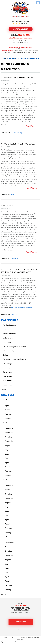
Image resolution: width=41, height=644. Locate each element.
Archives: (8, 395)
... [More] (3, 389)
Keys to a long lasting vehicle (14, 346)
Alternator (14, 314)
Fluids (12, 195)
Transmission (8, 372)
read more (31, 126)
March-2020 (34, 58)
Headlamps (14, 258)
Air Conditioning (16, 133)
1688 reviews (24, 23)
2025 (5, 423)
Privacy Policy (21, 640)
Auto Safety (8, 381)
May (7, 458)
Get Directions (21, 622)
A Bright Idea (7, 206)
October (9, 437)
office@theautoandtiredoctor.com (21, 38)
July (7, 450)
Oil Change (7, 363)
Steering (6, 368)
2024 (5, 480)
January (8, 418)
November (9, 433)
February (9, 414)
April (7, 405)
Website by (24, 642)
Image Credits (15, 642)
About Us (10, 58)
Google (19, 629)
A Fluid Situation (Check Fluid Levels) (18, 144)
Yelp (23, 629)
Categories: (10, 320)
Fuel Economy (8, 351)
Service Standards (10, 334)
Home (3, 58)
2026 (5, 400)
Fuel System (8, 376)
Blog (17, 58)
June (7, 454)
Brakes (5, 355)
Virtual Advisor (20, 29)
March (8, 410)
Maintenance (8, 338)
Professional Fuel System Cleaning (18, 78)
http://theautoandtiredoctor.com (21, 308)
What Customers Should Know (15, 359)
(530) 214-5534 (20, 606)
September (10, 441)
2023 (5, 537)
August (8, 445)
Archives (24, 58)
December (9, 428)
